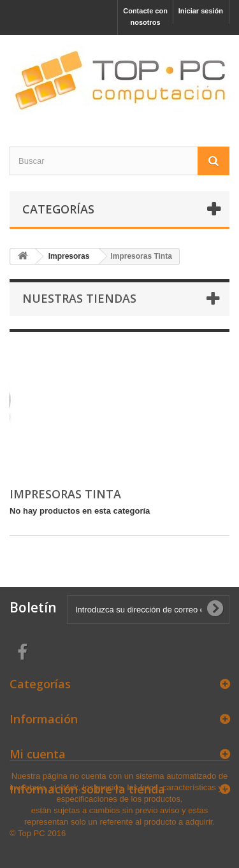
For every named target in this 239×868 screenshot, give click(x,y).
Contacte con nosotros (145, 17)
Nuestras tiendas (79, 298)
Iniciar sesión (201, 11)
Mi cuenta (38, 754)
